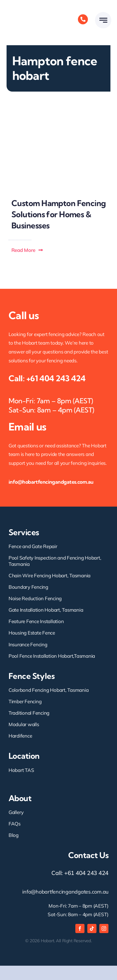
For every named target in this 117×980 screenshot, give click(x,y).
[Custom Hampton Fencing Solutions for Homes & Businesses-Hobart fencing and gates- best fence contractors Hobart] (58, 108)
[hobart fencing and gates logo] (31, 5)
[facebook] (80, 928)
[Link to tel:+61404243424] (83, 19)
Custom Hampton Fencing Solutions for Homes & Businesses (59, 214)
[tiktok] (92, 928)
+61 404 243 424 (56, 378)
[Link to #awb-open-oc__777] (103, 20)
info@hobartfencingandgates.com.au (51, 482)
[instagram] (104, 928)
